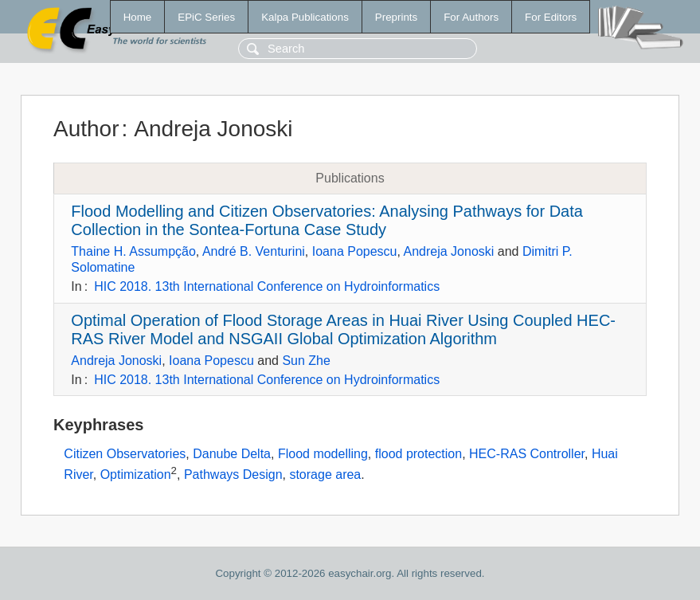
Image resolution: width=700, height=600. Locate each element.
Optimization (136, 475)
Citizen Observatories (125, 454)
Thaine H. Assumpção (133, 251)
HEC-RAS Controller (527, 454)
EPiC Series (206, 17)
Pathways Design (233, 475)
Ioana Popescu (355, 251)
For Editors (551, 17)
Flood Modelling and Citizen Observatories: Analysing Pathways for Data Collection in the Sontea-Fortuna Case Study (327, 220)
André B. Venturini (254, 251)
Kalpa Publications (305, 17)
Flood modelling (323, 454)
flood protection (418, 454)
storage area (325, 475)
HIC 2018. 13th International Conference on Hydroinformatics (267, 286)
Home (138, 17)
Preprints (396, 17)
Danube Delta (232, 454)
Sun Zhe (306, 361)
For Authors (471, 17)
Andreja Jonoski (449, 251)
